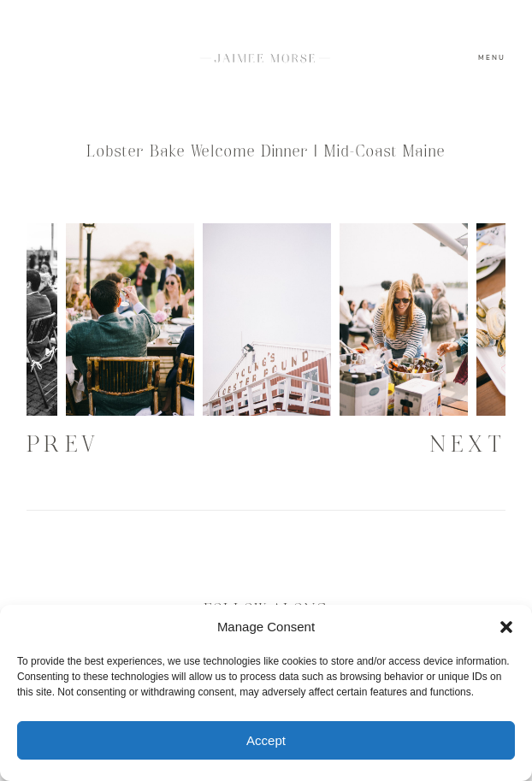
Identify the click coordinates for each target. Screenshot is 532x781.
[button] (506, 627)
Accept (266, 740)
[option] (267, 319)
